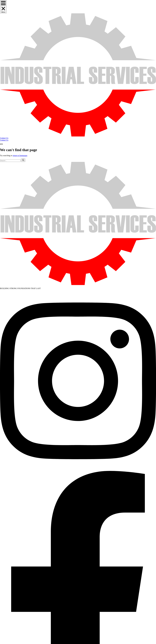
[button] (3, 7)
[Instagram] (78, 470)
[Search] (23, 160)
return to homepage (20, 156)
